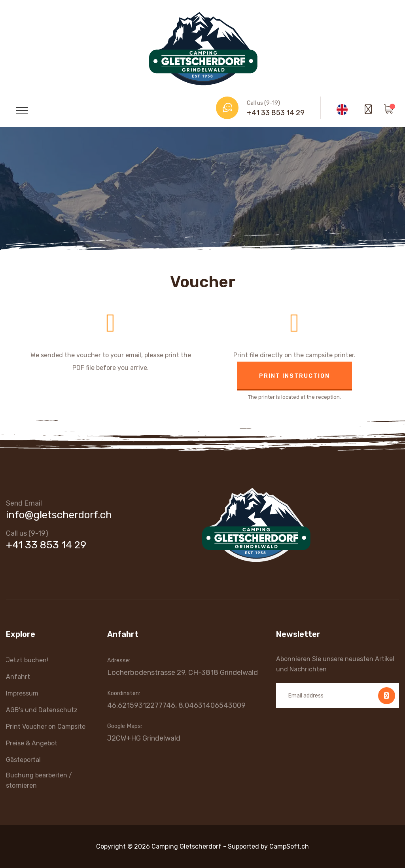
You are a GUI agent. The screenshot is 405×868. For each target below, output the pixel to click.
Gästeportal (23, 760)
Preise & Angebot (32, 743)
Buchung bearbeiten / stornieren (39, 780)
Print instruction (294, 376)
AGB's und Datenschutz (42, 710)
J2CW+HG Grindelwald (144, 738)
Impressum (22, 693)
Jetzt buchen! (27, 660)
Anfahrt (18, 677)
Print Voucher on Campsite (46, 727)
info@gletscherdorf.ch (59, 515)
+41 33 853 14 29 (276, 113)
